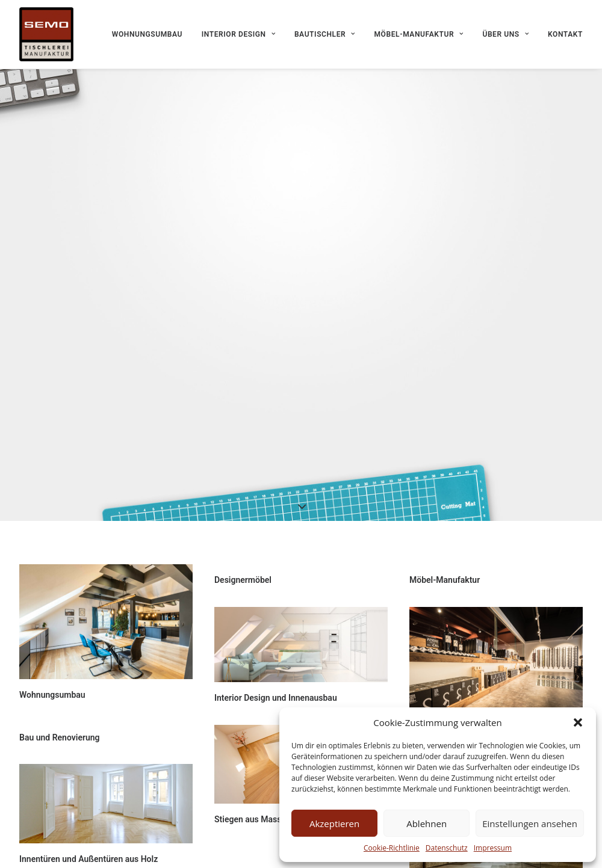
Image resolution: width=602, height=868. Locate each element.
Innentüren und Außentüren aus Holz (88, 854)
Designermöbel (243, 576)
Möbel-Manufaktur (419, 34)
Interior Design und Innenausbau (276, 693)
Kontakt (565, 34)
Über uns (505, 34)
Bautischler (325, 34)
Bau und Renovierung (60, 733)
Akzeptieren (334, 823)
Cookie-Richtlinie (392, 848)
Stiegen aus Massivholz (259, 814)
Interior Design (238, 34)
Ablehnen (427, 823)
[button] (578, 722)
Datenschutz (447, 848)
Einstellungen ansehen (530, 823)
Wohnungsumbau (147, 34)
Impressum (493, 848)
